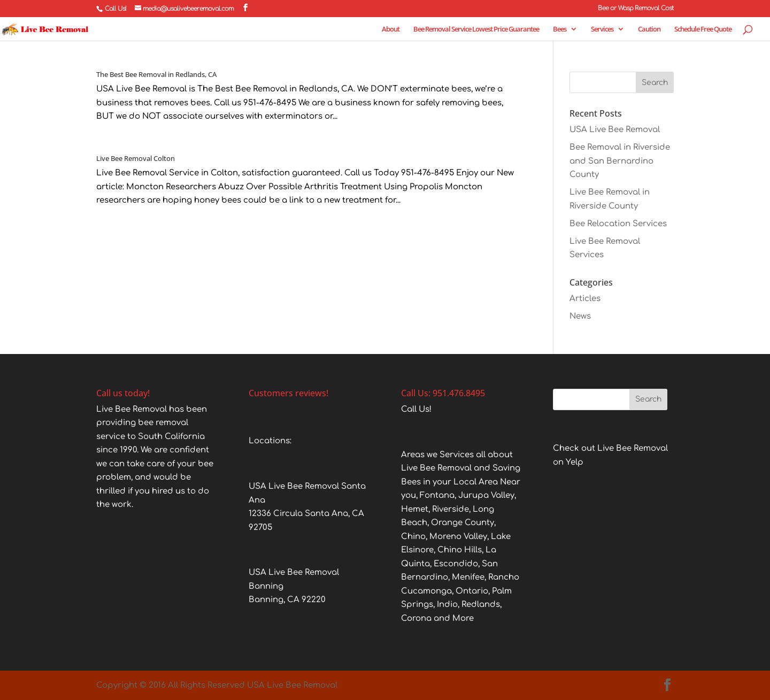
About (391, 29)
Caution (649, 29)
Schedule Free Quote (703, 29)
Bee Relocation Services (618, 224)
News (580, 316)
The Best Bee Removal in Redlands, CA (156, 74)
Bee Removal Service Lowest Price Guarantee (476, 29)
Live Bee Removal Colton (136, 158)
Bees (560, 29)
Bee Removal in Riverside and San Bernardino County (620, 161)
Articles (585, 299)
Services (602, 29)
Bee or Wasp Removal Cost (636, 8)
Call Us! (115, 9)
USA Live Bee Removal (615, 130)
